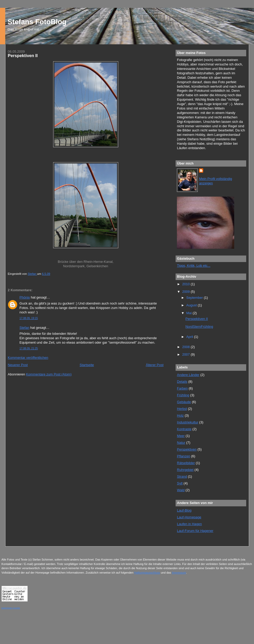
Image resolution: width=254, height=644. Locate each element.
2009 (186, 292)
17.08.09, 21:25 (29, 348)
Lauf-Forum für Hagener (195, 531)
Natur (181, 443)
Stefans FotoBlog (37, 22)
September (195, 298)
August (192, 305)
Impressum (179, 573)
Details (182, 382)
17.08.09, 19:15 (29, 318)
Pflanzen (184, 456)
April (190, 337)
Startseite (87, 365)
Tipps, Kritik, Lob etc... (194, 266)
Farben (182, 388)
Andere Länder (188, 375)
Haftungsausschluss (147, 573)
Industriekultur (188, 422)
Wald (181, 490)
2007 (186, 354)
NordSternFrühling (199, 327)
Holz (180, 415)
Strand (182, 476)
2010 (186, 284)
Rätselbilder (186, 463)
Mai (190, 313)
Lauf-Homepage (189, 517)
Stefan (24, 328)
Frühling (183, 395)
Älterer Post (155, 365)
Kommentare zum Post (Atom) (49, 374)
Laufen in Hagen (189, 524)
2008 (186, 347)
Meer (181, 436)
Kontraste (184, 429)
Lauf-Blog (184, 510)
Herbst (182, 409)
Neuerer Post (18, 365)
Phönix (25, 297)
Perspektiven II (197, 319)
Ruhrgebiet (185, 470)
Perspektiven (187, 449)
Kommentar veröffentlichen (28, 358)
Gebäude (184, 402)
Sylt (180, 483)
